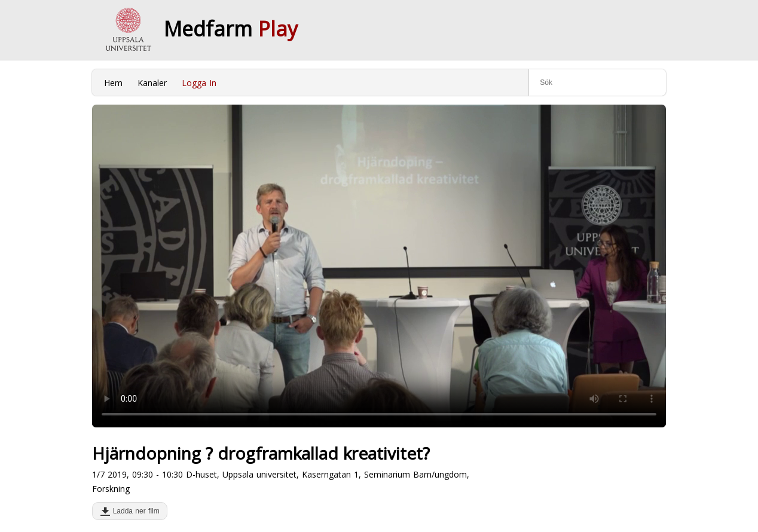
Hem (113, 83)
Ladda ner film (134, 511)
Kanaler (152, 83)
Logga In (199, 83)
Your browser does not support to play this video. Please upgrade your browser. (379, 266)
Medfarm (231, 29)
